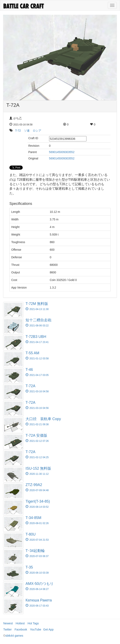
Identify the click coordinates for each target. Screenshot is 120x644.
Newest (8, 623)
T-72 (18, 131)
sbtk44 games (14, 636)
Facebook (21, 629)
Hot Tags (33, 623)
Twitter (7, 629)
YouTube (36, 629)
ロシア (37, 131)
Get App (49, 629)
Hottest (20, 623)
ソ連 (27, 131)
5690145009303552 (62, 152)
